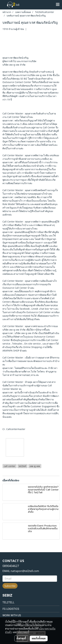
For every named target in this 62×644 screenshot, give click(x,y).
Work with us (12, 615)
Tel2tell (8, 602)
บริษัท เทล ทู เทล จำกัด (14, 65)
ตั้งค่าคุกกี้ (21, 638)
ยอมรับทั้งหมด (39, 638)
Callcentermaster (16, 429)
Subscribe (10, 586)
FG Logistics (11, 609)
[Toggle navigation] (58, 5)
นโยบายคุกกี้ (23, 632)
